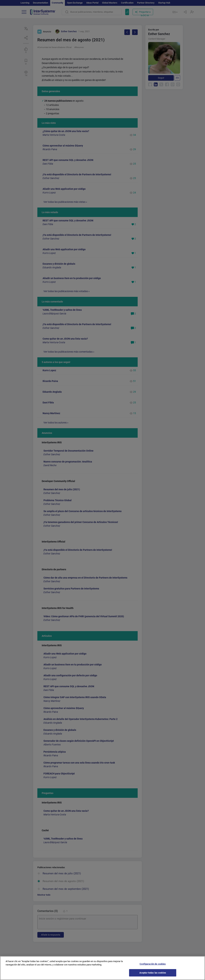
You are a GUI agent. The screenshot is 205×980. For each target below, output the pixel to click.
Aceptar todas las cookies (153, 976)
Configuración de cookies (153, 967)
